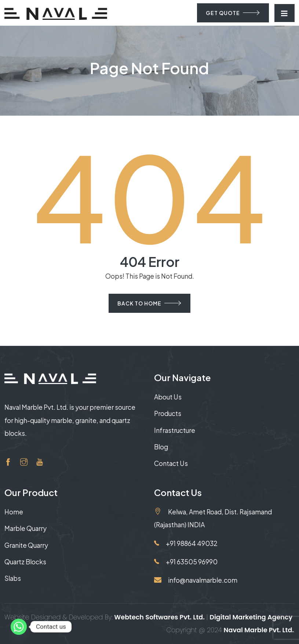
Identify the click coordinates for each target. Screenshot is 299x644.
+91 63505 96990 (186, 562)
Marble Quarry (25, 528)
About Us (168, 397)
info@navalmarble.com (196, 580)
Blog (161, 447)
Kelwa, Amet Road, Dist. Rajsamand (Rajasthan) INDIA (213, 518)
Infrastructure (175, 430)
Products (168, 413)
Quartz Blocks (25, 562)
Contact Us (171, 463)
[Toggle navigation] (285, 13)
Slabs (13, 578)
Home (14, 512)
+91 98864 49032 (186, 543)
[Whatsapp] (19, 627)
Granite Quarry (26, 545)
